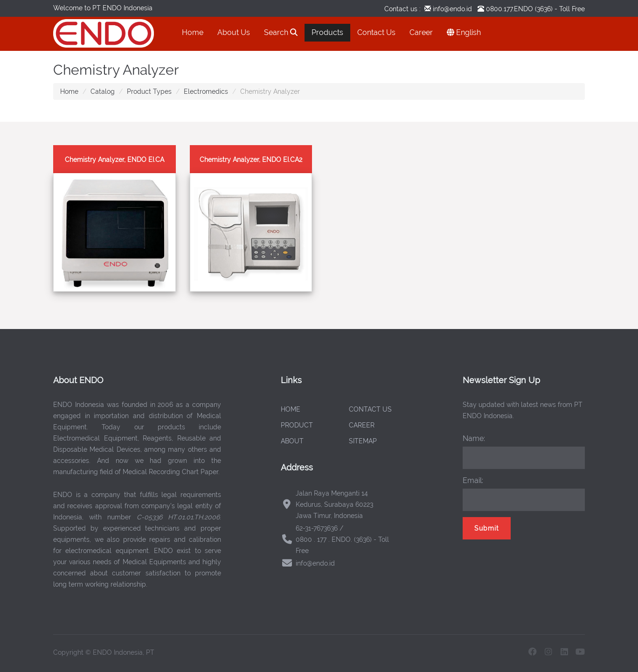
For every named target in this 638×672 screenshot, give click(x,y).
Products (327, 32)
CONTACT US (370, 409)
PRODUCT (297, 425)
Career (421, 32)
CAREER (362, 425)
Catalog (103, 91)
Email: (473, 480)
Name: (474, 438)
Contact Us (376, 32)
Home (193, 32)
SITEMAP (363, 441)
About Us (234, 32)
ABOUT (292, 441)
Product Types (149, 91)
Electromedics (206, 91)
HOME (291, 409)
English (464, 32)
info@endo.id (451, 9)
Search (281, 32)
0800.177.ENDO (510, 9)
